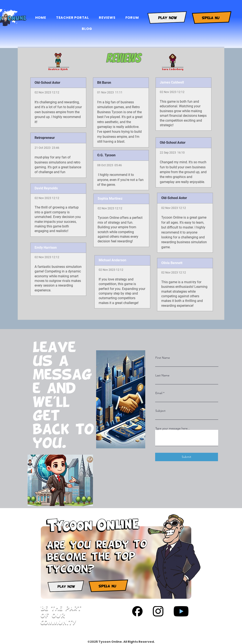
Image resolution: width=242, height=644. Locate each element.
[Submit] (187, 457)
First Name (163, 358)
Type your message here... (173, 428)
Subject (160, 411)
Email (159, 393)
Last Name (162, 375)
